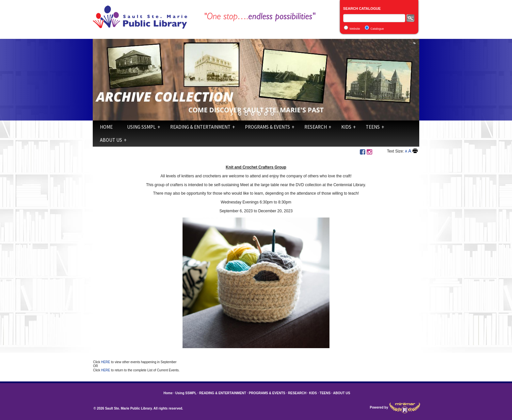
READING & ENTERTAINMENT (200, 127)
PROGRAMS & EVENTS (267, 127)
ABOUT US (111, 140)
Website (355, 29)
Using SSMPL (141, 127)
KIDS (346, 127)
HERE (106, 362)
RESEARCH (316, 127)
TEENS (373, 127)
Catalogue (377, 29)
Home (106, 127)
